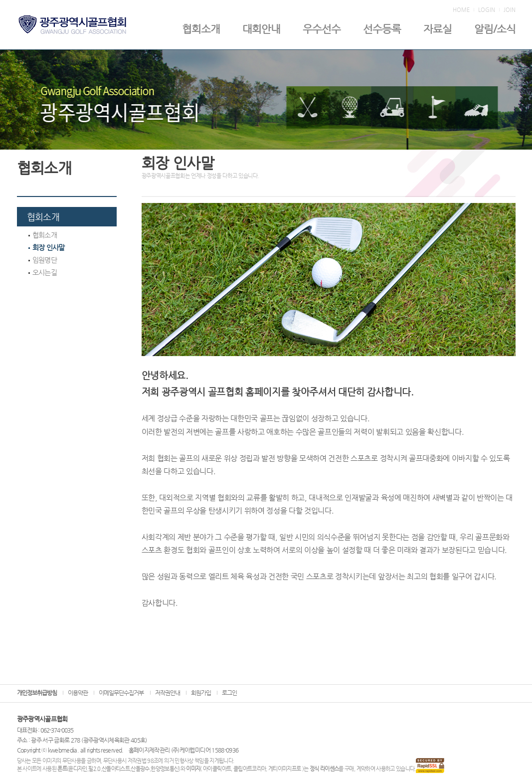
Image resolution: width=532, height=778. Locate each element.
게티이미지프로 (284, 769)
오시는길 (43, 272)
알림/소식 (495, 29)
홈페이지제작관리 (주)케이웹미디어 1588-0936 (184, 750)
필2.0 (94, 769)
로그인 (229, 693)
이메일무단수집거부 (121, 693)
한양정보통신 (165, 769)
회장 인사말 (47, 247)
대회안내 (261, 29)
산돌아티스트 (116, 769)
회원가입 (201, 693)
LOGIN (487, 10)
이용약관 (78, 693)
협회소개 (201, 29)
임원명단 (43, 260)
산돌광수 (140, 769)
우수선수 (322, 29)
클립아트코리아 (250, 769)
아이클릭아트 (217, 769)
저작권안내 (168, 693)
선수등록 (382, 29)
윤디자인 (78, 769)
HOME (461, 10)
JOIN (510, 10)
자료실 (438, 29)
